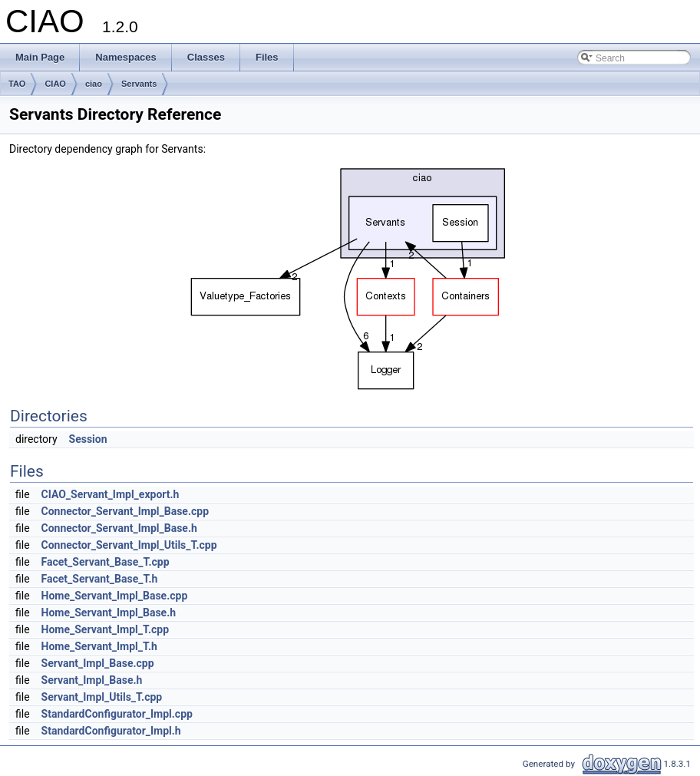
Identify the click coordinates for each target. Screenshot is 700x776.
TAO (17, 84)
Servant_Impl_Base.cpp (98, 663)
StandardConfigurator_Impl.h (111, 731)
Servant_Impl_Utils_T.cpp (102, 697)
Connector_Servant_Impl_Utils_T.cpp (129, 545)
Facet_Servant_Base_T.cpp (106, 562)
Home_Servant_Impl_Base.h (109, 613)
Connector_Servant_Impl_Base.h (119, 528)
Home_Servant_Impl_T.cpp (106, 629)
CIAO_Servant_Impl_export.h (111, 494)
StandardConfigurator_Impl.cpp (117, 714)
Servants (139, 84)
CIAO (55, 84)
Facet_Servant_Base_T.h (100, 579)
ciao (94, 84)
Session (88, 439)
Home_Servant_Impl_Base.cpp (115, 596)
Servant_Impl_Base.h (92, 680)
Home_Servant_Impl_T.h (99, 646)
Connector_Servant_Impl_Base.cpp (125, 511)
